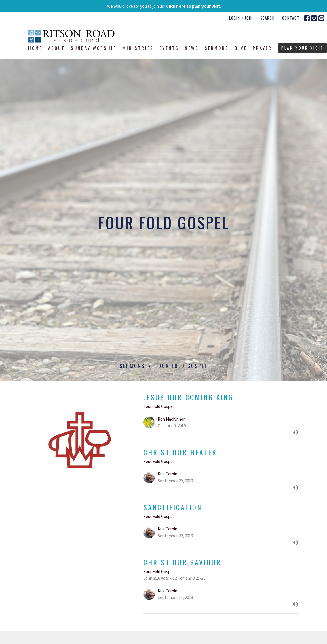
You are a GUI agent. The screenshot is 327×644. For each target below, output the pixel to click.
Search (268, 18)
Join (249, 18)
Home (35, 48)
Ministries (138, 48)
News (192, 48)
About (57, 48)
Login (235, 18)
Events (169, 48)
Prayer (262, 48)
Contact (291, 18)
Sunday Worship (94, 48)
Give (241, 48)
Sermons (217, 48)
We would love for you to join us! (164, 6)
